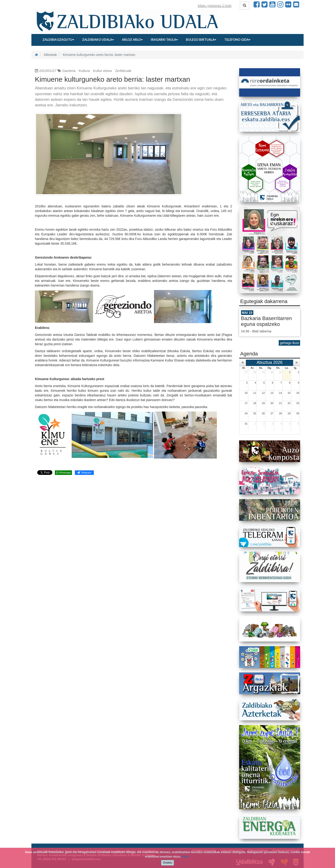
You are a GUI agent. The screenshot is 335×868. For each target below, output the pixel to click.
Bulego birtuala (201, 40)
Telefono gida (237, 40)
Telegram (84, 473)
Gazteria (69, 71)
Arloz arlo (132, 40)
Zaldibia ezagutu (58, 40)
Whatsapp (63, 473)
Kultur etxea (102, 71)
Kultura (84, 71)
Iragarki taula (164, 40)
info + (186, 856)
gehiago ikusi (289, 343)
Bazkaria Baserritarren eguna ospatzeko (266, 321)
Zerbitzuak (123, 71)
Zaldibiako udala (98, 40)
